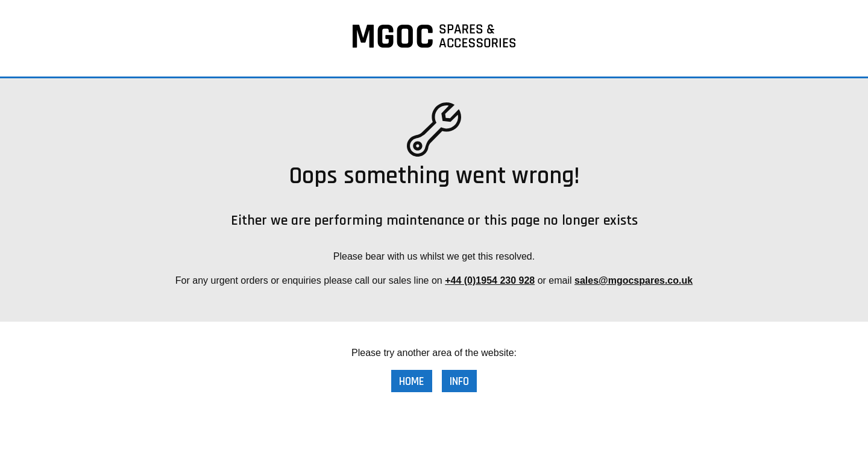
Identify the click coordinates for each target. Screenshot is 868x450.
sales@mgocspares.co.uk (634, 280)
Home (412, 382)
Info (459, 382)
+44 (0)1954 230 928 (490, 280)
